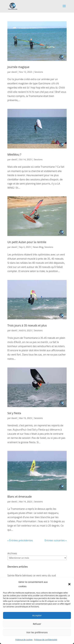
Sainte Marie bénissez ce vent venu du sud (32, 575)
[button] (69, 584)
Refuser (37, 624)
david (14, 72)
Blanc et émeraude (19, 496)
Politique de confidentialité (46, 640)
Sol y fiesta (14, 413)
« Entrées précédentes (20, 540)
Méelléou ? (14, 154)
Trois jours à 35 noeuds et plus (27, 325)
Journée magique (18, 67)
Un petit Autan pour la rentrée (27, 242)
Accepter (37, 615)
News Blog (38, 247)
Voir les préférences (37, 632)
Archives (12, 553)
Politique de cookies (24, 640)
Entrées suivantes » (56, 540)
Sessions (39, 72)
